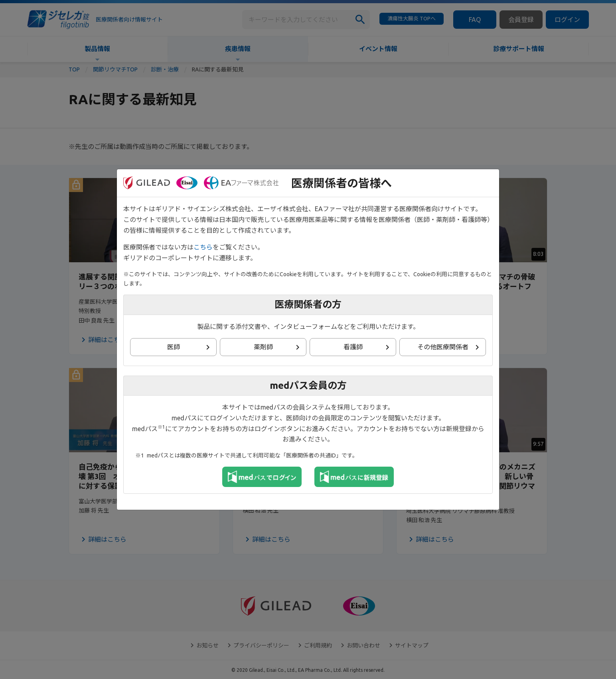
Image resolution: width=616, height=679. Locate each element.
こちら (203, 247)
